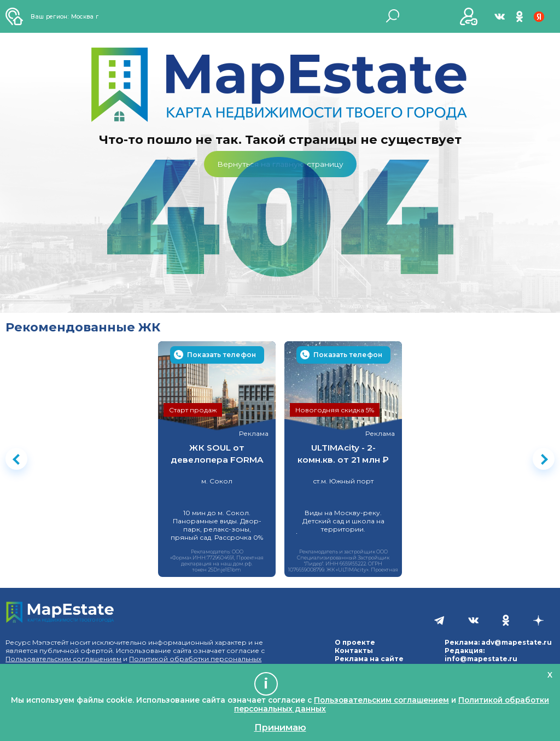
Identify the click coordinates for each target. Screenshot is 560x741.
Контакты (354, 650)
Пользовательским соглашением (63, 659)
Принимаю (280, 727)
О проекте (355, 642)
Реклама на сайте (369, 659)
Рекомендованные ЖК (83, 327)
